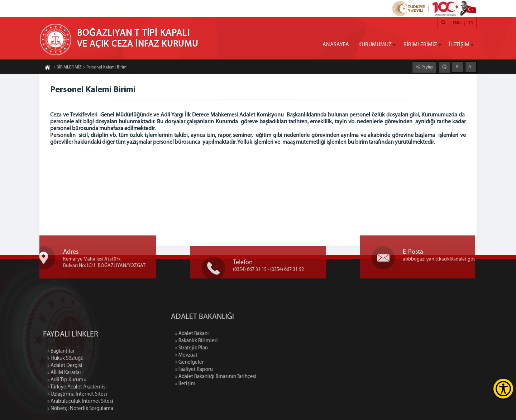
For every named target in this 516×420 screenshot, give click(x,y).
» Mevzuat (218, 355)
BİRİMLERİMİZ (420, 45)
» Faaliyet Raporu (225, 370)
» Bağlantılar (61, 381)
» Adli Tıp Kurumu (67, 409)
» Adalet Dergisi (65, 395)
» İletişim (217, 384)
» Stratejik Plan (223, 348)
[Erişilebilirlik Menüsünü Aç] (503, 389)
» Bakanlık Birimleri (228, 341)
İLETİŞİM (459, 45)
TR (470, 23)
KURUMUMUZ (375, 45)
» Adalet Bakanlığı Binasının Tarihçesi (247, 377)
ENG (457, 23)
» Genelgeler (221, 362)
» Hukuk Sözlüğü (65, 388)
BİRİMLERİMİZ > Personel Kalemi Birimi (90, 68)
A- (458, 66)
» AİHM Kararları (65, 402)
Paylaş (427, 67)
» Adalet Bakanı (223, 334)
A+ (471, 66)
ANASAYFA (336, 45)
